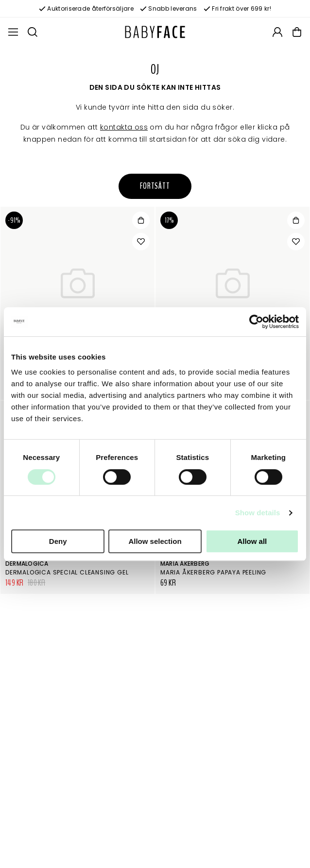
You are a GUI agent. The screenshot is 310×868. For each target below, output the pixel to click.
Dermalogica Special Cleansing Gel (67, 572)
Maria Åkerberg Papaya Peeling (213, 572)
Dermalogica (27, 564)
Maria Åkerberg (185, 564)
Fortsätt (155, 186)
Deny (58, 541)
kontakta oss (124, 127)
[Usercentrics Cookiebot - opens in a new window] (256, 322)
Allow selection (155, 541)
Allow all (252, 541)
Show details (258, 513)
